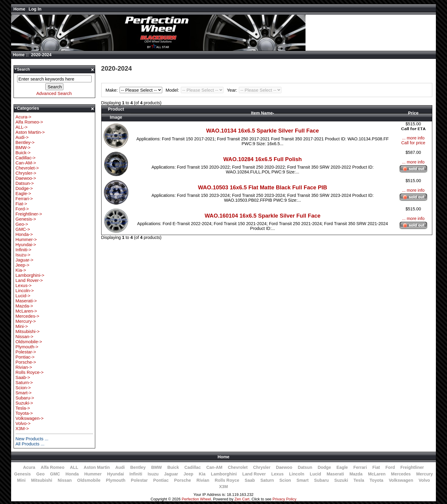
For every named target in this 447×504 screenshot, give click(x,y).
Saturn (267, 480)
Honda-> (24, 234)
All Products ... (30, 444)
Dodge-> (24, 188)
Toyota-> (24, 413)
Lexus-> (24, 285)
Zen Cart (242, 499)
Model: (195, 90)
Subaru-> (25, 398)
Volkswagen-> (30, 418)
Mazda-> (24, 306)
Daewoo (284, 467)
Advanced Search (54, 93)
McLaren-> (26, 311)
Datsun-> (25, 183)
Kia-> (21, 270)
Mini (21, 480)
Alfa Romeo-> (29, 122)
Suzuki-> (24, 403)
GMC (55, 474)
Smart (303, 480)
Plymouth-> (27, 347)
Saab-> (23, 377)
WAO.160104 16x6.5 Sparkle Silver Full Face (263, 216)
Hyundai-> (26, 244)
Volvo (424, 480)
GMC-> (23, 229)
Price (413, 113)
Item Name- (263, 113)
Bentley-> (25, 142)
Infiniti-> (24, 250)
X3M (223, 487)
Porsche (183, 480)
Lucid (315, 474)
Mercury (424, 474)
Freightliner (412, 467)
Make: (135, 90)
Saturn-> (24, 382)
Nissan (65, 480)
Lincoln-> (25, 290)
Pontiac (161, 480)
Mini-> (22, 326)
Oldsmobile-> (29, 342)
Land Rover (254, 474)
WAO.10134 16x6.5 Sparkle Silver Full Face (262, 131)
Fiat (376, 467)
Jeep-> (23, 265)
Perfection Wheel (196, 499)
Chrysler (262, 467)
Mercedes (401, 474)
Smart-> (24, 393)
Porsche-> (26, 362)
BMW (157, 467)
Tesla (359, 480)
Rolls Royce (227, 480)
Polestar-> (26, 352)
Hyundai (115, 474)
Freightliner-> (29, 214)
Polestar (139, 480)
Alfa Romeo (52, 467)
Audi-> (22, 137)
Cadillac (193, 467)
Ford (390, 467)
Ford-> (22, 209)
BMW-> (23, 147)
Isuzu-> (23, 255)
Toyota (376, 480)
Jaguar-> (24, 260)
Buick (173, 467)
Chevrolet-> (27, 168)
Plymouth (116, 480)
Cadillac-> (26, 158)
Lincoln (297, 474)
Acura (29, 467)
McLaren (377, 474)
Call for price (413, 143)
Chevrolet (238, 467)
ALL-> (22, 127)
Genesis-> (26, 219)
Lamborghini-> (30, 275)
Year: (254, 90)
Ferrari (360, 467)
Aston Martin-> (30, 132)
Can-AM (214, 467)
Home (20, 9)
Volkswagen (401, 480)
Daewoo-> (26, 178)
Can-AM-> (26, 163)
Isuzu (153, 474)
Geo (41, 474)
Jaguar (171, 474)
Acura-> (24, 117)
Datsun (305, 467)
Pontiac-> (25, 357)
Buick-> (23, 153)
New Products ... (32, 439)
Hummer (93, 474)
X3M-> (22, 428)
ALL (74, 467)
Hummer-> (26, 239)
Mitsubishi (41, 480)
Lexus (277, 474)
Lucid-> (23, 296)
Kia (202, 474)
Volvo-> (23, 423)
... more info (413, 138)
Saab (250, 480)
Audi (120, 467)
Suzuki (341, 480)
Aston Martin (97, 467)
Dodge (324, 467)
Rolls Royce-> (30, 372)
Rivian (203, 480)
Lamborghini (224, 474)
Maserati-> (26, 301)
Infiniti (136, 474)
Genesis (22, 474)
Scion (285, 480)
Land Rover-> (29, 280)
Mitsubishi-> (28, 331)
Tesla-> (23, 408)
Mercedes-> (27, 316)
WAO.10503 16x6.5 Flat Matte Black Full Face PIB (263, 187)
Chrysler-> (26, 173)
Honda (72, 474)
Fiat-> (21, 204)
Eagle (342, 467)
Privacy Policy (284, 499)
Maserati (335, 474)
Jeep (188, 474)
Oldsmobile (89, 480)
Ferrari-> (24, 199)
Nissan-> (24, 336)
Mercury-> (26, 321)
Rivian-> (24, 367)
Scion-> (23, 388)
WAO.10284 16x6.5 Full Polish (262, 159)
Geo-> (22, 224)
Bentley (138, 467)
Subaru (322, 480)
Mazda (356, 474)
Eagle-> (23, 193)
